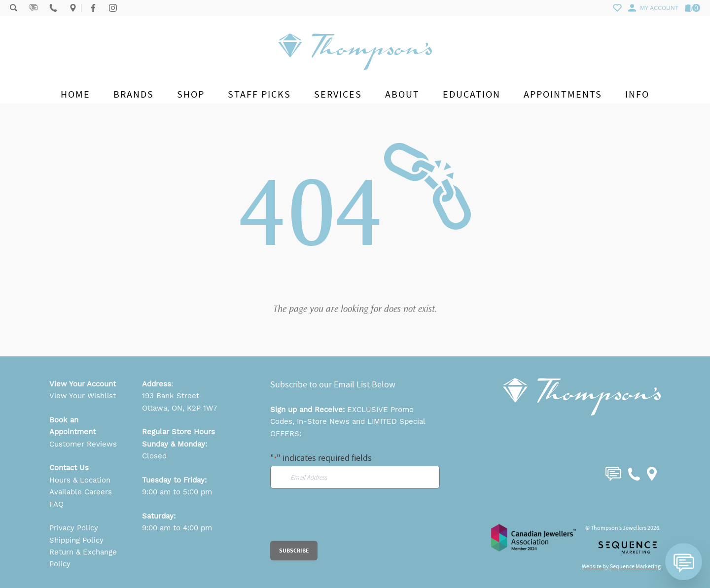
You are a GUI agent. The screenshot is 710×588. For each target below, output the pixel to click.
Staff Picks (259, 94)
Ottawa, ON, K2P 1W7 (179, 408)
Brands (134, 94)
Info (637, 94)
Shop (191, 94)
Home (75, 94)
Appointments (563, 94)
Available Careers (81, 492)
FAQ (56, 504)
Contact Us (69, 468)
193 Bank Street (171, 396)
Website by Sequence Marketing (621, 566)
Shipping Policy (76, 540)
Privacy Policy (74, 528)
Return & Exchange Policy (83, 558)
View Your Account (83, 384)
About (402, 94)
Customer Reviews (83, 444)
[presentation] (345, 521)
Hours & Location (80, 480)
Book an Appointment (72, 426)
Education (472, 94)
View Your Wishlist (83, 396)
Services (338, 94)
